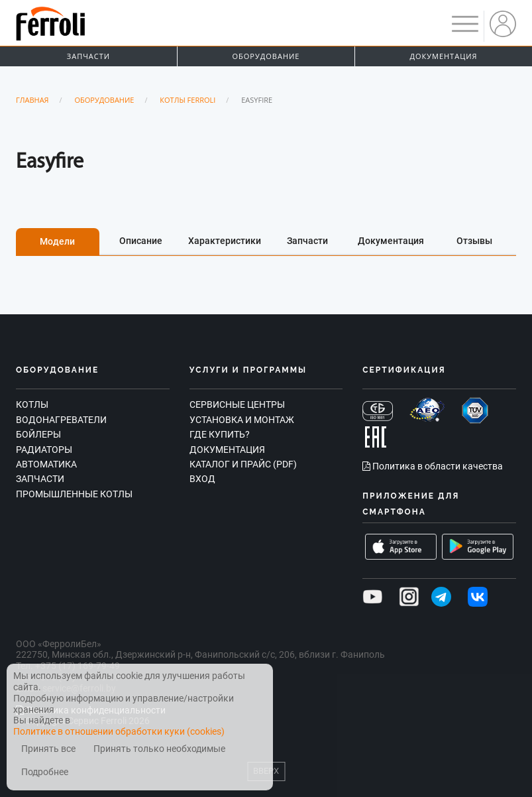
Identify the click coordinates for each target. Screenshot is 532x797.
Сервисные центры (237, 404)
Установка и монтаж (242, 420)
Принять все (48, 749)
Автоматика (46, 464)
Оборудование (266, 56)
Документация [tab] (391, 241)
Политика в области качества (433, 466)
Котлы (32, 404)
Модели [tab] (57, 241)
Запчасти (88, 56)
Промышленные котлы (74, 494)
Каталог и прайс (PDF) (243, 464)
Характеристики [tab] (225, 241)
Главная (32, 100)
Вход (202, 479)
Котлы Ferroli (187, 100)
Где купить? (220, 434)
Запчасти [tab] (307, 241)
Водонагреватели (61, 420)
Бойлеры (38, 434)
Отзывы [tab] (474, 241)
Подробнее (45, 772)
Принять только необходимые (159, 749)
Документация (443, 56)
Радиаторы (44, 450)
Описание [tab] (141, 241)
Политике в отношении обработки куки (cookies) (119, 731)
